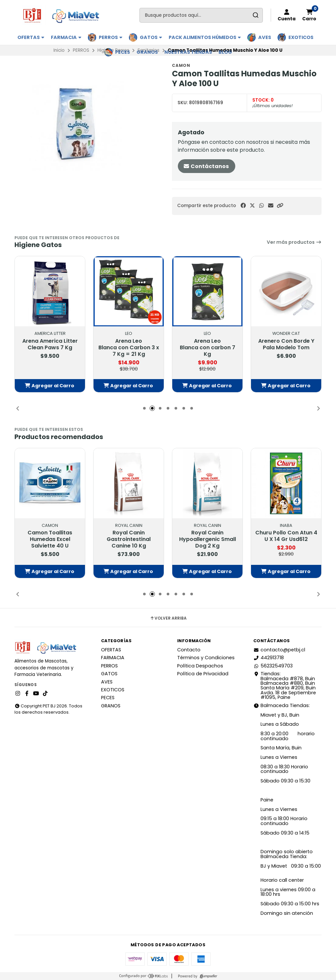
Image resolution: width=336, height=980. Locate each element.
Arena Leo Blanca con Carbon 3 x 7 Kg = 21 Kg (129, 348)
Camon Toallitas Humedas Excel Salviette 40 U (50, 539)
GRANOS (147, 52)
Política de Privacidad (203, 674)
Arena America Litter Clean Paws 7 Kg (50, 344)
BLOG (225, 52)
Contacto (189, 650)
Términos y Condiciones (206, 658)
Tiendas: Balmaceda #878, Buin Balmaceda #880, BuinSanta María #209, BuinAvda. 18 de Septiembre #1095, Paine (285, 685)
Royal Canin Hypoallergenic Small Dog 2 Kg (208, 539)
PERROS (111, 37)
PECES (123, 52)
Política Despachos (200, 666)
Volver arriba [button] (168, 618)
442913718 (269, 658)
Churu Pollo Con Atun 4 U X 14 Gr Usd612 (286, 536)
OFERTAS (31, 37)
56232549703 (273, 666)
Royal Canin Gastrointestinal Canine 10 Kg (129, 539)
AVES (265, 37)
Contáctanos (206, 166)
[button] (280, 206)
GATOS (151, 37)
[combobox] (201, 15)
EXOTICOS (301, 37)
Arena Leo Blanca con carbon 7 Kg (208, 348)
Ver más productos (294, 242)
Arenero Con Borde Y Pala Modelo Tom (286, 344)
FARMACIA (66, 37)
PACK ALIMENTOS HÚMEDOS (205, 37)
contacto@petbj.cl (279, 650)
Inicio (59, 50)
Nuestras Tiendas (188, 52)
